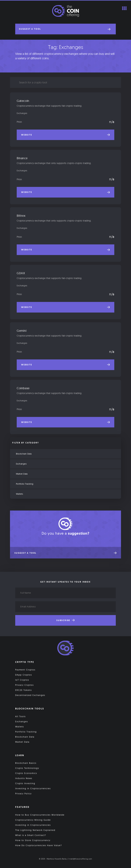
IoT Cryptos (22, 680)
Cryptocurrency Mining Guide (33, 820)
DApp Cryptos (24, 675)
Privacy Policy (23, 794)
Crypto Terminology (27, 768)
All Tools (20, 717)
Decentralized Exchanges (30, 695)
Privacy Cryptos (24, 685)
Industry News (24, 779)
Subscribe (65, 621)
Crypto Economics (26, 774)
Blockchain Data (24, 454)
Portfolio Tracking (25, 484)
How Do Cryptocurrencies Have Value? (39, 846)
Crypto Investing (25, 784)
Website (65, 135)
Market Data (22, 474)
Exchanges (22, 113)
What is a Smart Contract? (31, 836)
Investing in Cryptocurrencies (33, 789)
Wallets (19, 494)
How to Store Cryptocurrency (33, 841)
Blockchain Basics (26, 763)
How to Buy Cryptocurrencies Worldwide (40, 815)
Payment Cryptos (25, 670)
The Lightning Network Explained (35, 830)
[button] (65, 29)
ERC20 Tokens (23, 690)
